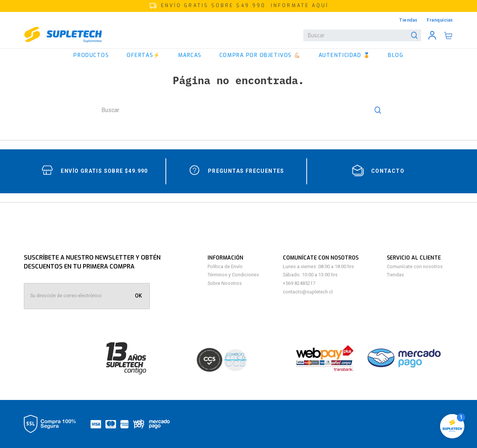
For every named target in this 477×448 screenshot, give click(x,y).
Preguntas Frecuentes (246, 171)
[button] (238, 6)
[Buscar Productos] (416, 35)
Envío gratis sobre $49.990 (104, 171)
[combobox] (362, 35)
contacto (388, 171)
